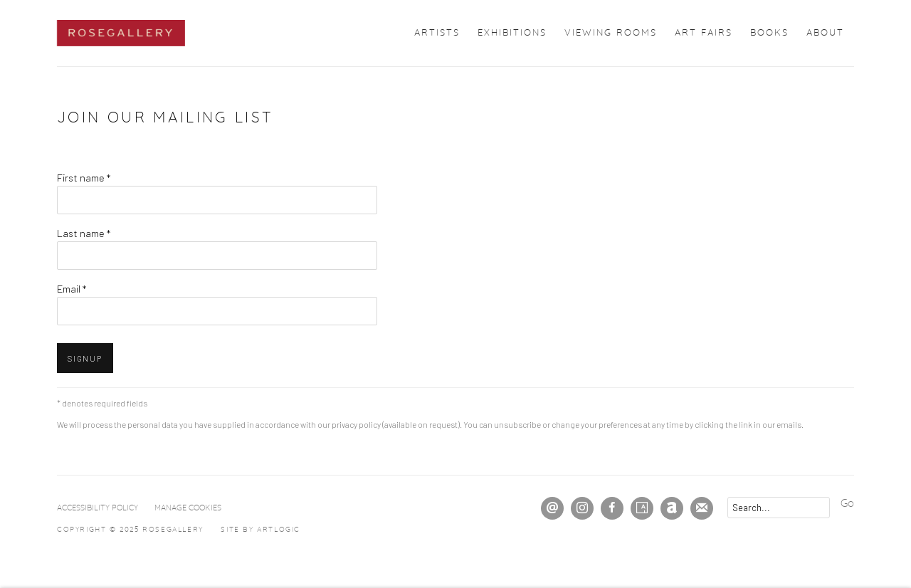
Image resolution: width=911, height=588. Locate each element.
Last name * (84, 233)
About (825, 33)
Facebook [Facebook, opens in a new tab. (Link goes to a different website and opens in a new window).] (612, 508)
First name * (84, 177)
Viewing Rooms (611, 33)
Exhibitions (512, 33)
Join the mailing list (702, 508)
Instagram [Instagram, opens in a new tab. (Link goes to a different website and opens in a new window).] (582, 508)
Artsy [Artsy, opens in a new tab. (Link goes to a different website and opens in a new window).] (642, 508)
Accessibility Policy (98, 508)
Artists (437, 33)
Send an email (552, 508)
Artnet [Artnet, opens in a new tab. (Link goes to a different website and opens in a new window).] (672, 508)
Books (769, 33)
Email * (72, 288)
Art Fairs (704, 33)
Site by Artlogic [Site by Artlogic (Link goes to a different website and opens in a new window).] (260, 530)
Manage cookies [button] (188, 508)
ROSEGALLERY (121, 33)
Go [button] (847, 504)
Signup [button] (85, 358)
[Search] (779, 508)
